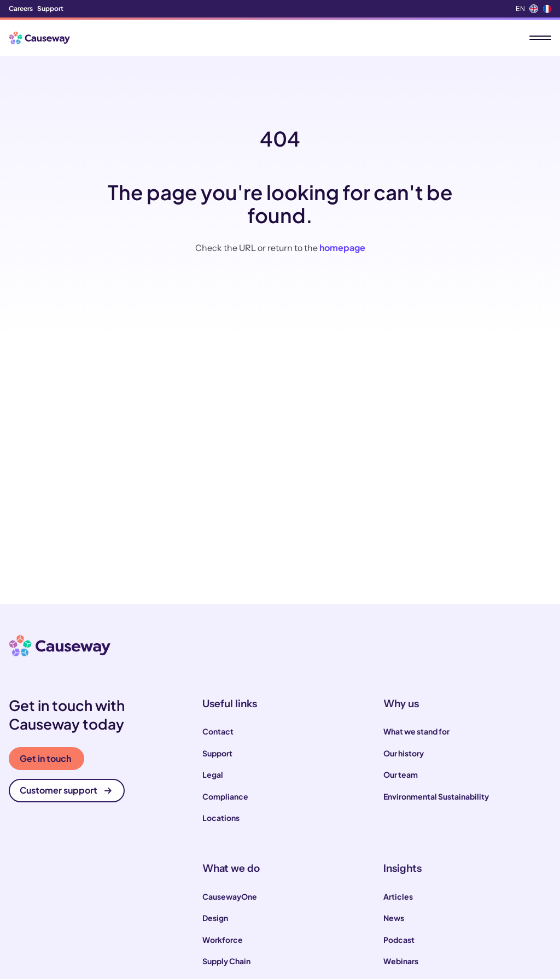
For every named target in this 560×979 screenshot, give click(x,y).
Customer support (66, 790)
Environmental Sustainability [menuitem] (436, 796)
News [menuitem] (394, 918)
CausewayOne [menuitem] (230, 896)
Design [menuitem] (215, 918)
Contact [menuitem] (218, 731)
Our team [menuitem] (401, 774)
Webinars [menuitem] (401, 961)
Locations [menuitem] (221, 818)
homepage (342, 247)
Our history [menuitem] (404, 753)
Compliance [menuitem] (225, 796)
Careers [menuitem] (21, 8)
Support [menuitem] (50, 8)
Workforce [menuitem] (223, 940)
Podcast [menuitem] (399, 940)
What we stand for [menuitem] (416, 731)
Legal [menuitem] (213, 774)
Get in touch (45, 758)
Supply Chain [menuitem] (226, 961)
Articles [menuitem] (398, 896)
